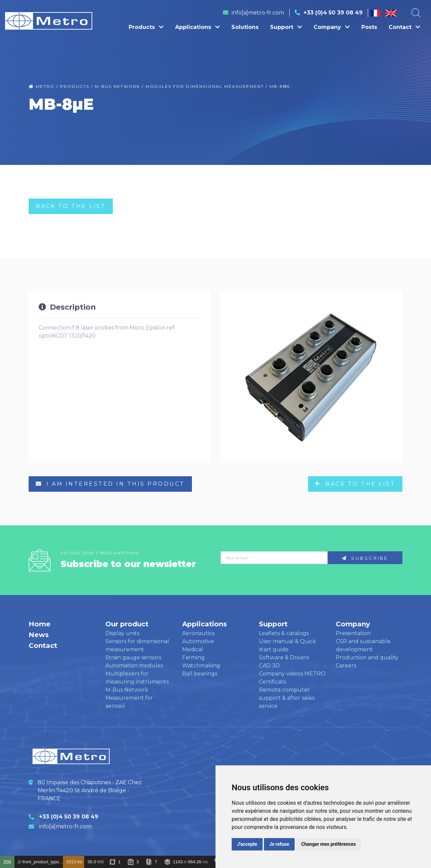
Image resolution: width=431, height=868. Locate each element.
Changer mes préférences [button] (329, 844)
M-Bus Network (127, 690)
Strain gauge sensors (133, 657)
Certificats (272, 682)
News (39, 635)
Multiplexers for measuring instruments (137, 678)
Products (146, 27)
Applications (197, 27)
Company (332, 27)
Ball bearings (200, 674)
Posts (369, 27)
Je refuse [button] (279, 844)
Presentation (353, 633)
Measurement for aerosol (129, 702)
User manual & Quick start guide (288, 645)
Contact (404, 27)
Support (286, 27)
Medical (193, 649)
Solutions (245, 27)
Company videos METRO (292, 674)
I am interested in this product (110, 484)
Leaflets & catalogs (284, 633)
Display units (122, 633)
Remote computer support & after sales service (287, 698)
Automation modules (134, 666)
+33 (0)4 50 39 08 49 (333, 13)
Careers (346, 666)
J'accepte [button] (247, 844)
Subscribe (365, 558)
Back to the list (71, 206)
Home (40, 624)
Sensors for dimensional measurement (137, 645)
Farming (193, 657)
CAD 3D (269, 666)
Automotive (198, 641)
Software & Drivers (284, 657)
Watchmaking (201, 666)
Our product (127, 624)
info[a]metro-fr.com (258, 13)
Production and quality (367, 657)
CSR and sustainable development (363, 645)
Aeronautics (198, 633)
